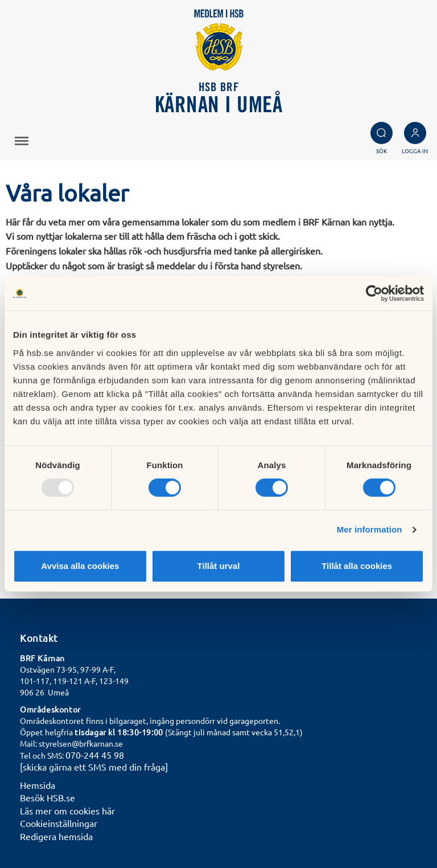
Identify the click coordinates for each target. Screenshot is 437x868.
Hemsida (38, 785)
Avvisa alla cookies (80, 566)
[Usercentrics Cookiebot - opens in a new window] (374, 293)
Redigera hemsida (56, 836)
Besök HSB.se (48, 797)
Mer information (370, 529)
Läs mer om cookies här (67, 810)
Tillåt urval (219, 566)
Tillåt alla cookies (357, 566)
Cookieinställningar (59, 823)
